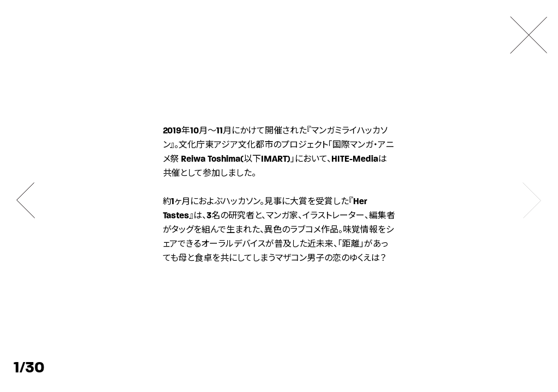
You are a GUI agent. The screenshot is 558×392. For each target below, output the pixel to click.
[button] (26, 200)
